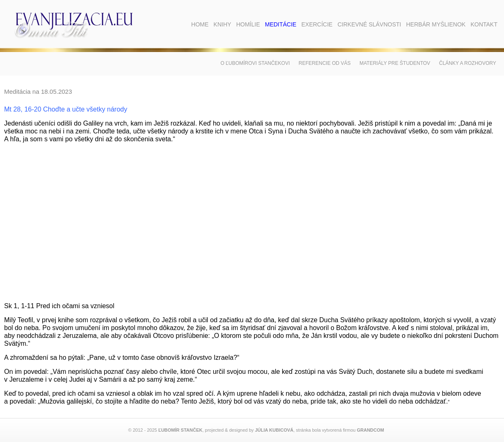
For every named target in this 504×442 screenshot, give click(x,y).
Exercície (317, 24)
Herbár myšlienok (436, 24)
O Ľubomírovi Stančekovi (255, 63)
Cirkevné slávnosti (369, 24)
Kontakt (484, 24)
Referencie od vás (325, 63)
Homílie (248, 24)
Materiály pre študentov (395, 63)
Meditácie (281, 24)
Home (200, 24)
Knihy (222, 24)
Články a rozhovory (468, 63)
